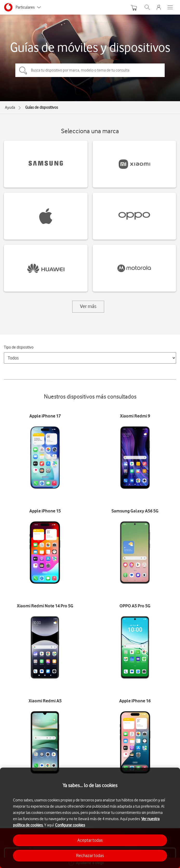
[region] (90, 818)
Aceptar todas (90, 840)
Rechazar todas (90, 856)
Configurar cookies (70, 825)
